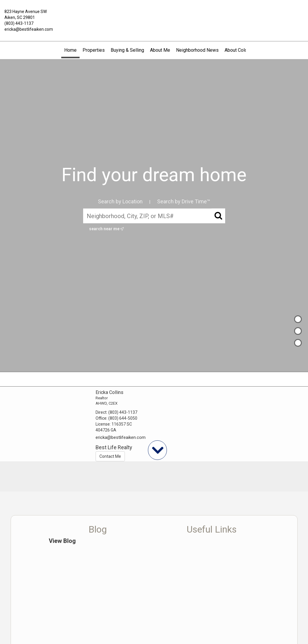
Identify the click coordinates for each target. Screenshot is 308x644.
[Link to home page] (154, 16)
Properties (94, 50)
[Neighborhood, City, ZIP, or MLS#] (154, 216)
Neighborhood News (197, 50)
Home (70, 50)
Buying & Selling (127, 50)
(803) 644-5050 (123, 418)
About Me (160, 50)
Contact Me (110, 456)
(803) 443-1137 (19, 23)
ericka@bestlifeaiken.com (29, 29)
